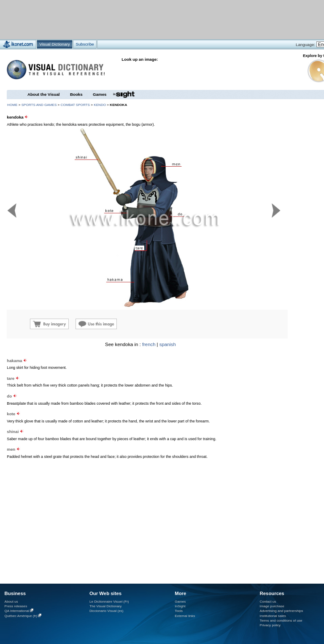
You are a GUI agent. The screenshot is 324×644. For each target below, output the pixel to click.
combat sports (75, 105)
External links (185, 616)
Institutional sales (273, 616)
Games (100, 94)
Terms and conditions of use (281, 621)
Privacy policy (270, 625)
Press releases (16, 606)
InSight (180, 606)
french (149, 344)
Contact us (268, 602)
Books (76, 94)
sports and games (39, 105)
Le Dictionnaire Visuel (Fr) (109, 602)
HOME (12, 105)
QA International (17, 611)
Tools (179, 611)
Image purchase (272, 606)
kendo (100, 105)
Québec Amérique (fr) (21, 616)
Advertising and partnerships (282, 611)
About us (11, 602)
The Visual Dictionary (105, 606)
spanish (168, 344)
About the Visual (44, 94)
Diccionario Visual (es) (107, 611)
